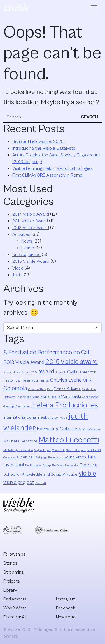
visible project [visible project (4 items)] (19, 482)
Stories (10, 563)
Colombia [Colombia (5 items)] (15, 388)
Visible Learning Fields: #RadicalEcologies (53, 168)
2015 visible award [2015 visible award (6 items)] (72, 362)
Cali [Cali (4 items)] (71, 372)
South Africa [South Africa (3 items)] (75, 457)
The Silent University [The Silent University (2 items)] (65, 465)
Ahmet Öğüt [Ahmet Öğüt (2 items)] (30, 373)
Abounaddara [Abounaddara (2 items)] (12, 373)
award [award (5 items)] (46, 372)
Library (10, 590)
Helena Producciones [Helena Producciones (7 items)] (65, 405)
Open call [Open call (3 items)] (26, 457)
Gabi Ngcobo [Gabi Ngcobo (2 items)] (90, 397)
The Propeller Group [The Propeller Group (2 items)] (38, 465)
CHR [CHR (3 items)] (87, 380)
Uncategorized (26, 255)
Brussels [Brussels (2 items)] (61, 373)
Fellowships (14, 554)
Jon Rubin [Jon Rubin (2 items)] (61, 418)
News (27, 241)
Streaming (13, 572)
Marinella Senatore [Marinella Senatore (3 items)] (20, 441)
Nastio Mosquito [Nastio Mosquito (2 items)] (76, 450)
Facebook (66, 608)
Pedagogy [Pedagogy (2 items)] (41, 458)
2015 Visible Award (31, 261)
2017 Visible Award (31, 214)
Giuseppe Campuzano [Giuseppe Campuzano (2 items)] (17, 407)
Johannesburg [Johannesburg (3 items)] (40, 417)
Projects (12, 581)
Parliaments (15, 599)
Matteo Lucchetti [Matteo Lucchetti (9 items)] (69, 440)
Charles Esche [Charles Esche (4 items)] (66, 380)
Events (28, 248)
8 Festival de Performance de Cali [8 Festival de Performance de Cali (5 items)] (47, 352)
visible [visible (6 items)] (88, 474)
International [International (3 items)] (15, 417)
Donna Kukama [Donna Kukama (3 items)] (67, 389)
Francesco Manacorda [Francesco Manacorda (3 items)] (61, 397)
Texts (17, 275)
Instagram (66, 599)
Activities (21, 234)
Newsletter (67, 617)
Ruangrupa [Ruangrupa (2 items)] (55, 458)
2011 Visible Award (30, 221)
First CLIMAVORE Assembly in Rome (47, 175)
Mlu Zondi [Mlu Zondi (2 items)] (58, 450)
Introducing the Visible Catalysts (44, 148)
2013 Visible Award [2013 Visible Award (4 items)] (24, 362)
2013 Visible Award (31, 228)
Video (18, 268)
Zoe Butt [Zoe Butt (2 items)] (41, 483)
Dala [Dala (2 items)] (50, 389)
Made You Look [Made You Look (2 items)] (92, 430)
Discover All (15, 617)
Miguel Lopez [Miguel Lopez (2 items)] (42, 450)
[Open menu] (94, 8)
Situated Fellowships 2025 (38, 141)
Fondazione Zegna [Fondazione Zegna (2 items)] (28, 397)
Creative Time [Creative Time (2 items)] (37, 389)
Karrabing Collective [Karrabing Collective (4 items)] (59, 429)
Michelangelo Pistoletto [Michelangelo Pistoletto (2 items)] (18, 450)
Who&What (15, 608)
